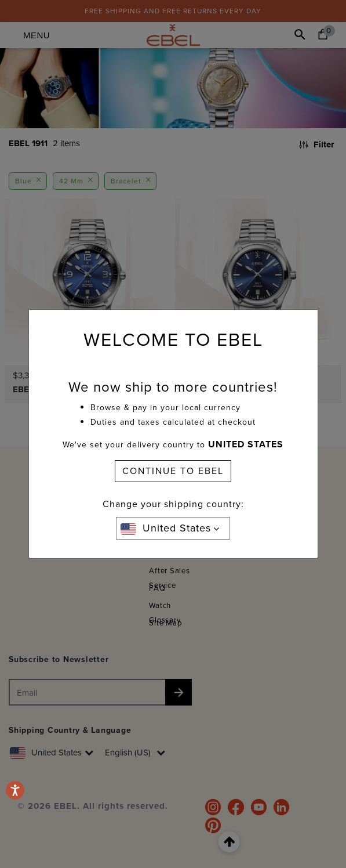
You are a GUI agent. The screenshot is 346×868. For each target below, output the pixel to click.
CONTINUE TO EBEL (173, 471)
